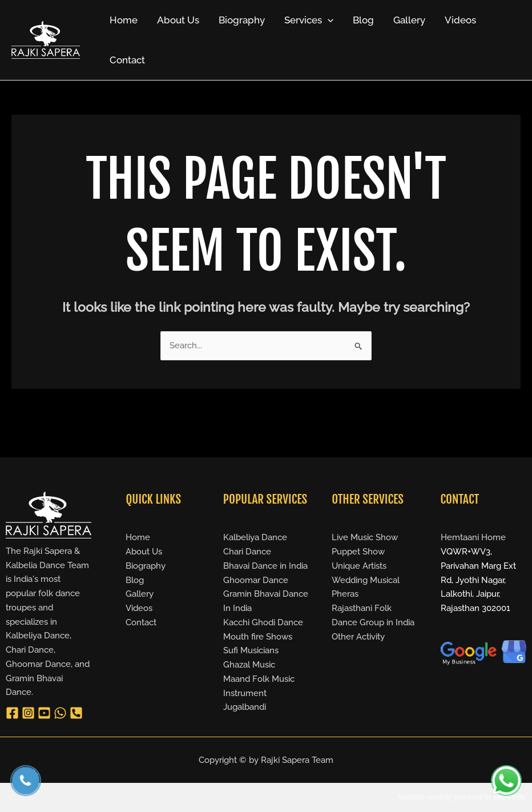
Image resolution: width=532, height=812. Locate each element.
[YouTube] (44, 713)
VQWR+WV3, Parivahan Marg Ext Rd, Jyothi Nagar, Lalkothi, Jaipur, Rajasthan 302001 (478, 580)
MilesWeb (509, 797)
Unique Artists (359, 566)
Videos (460, 20)
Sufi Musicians (251, 650)
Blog (363, 20)
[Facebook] (12, 713)
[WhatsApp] (60, 713)
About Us (178, 20)
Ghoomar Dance (256, 580)
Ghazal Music (249, 665)
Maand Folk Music (259, 679)
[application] (328, 20)
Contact (127, 60)
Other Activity (358, 637)
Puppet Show (358, 552)
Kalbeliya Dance (255, 537)
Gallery (409, 20)
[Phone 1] (76, 713)
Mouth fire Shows (258, 637)
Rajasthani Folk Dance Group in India (373, 615)
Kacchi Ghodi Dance (263, 622)
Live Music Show (365, 537)
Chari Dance (247, 552)
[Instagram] (28, 713)
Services (309, 20)
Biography (242, 20)
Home (124, 20)
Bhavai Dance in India (265, 566)
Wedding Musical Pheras (366, 587)
